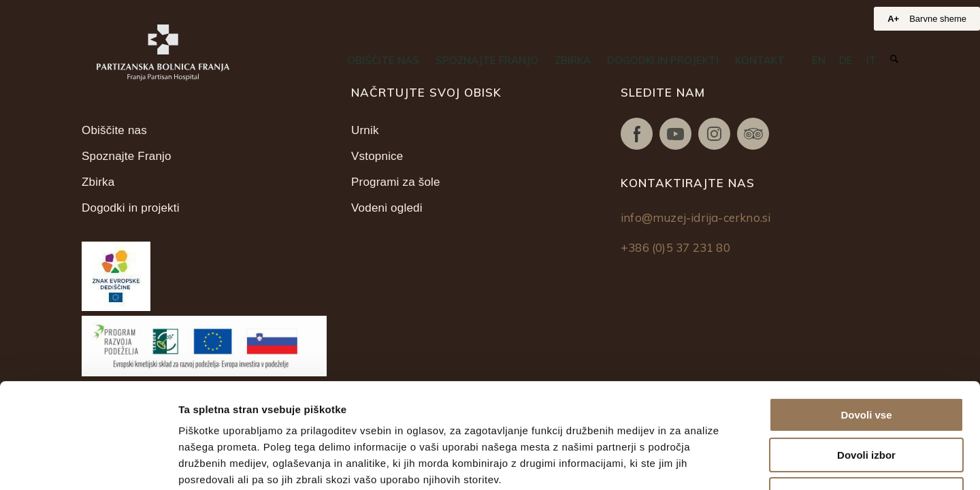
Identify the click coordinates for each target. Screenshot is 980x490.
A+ (893, 19)
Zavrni (866, 390)
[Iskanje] (894, 60)
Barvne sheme (938, 19)
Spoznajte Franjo (127, 156)
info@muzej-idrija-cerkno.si (696, 217)
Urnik (365, 130)
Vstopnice (377, 156)
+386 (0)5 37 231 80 (675, 247)
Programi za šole (396, 182)
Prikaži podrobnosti (706, 463)
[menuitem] (383, 61)
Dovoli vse (866, 310)
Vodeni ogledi (387, 208)
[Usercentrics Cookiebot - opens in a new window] (88, 463)
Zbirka (98, 182)
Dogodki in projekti (131, 208)
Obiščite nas (114, 130)
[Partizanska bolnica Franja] (163, 53)
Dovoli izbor (866, 350)
